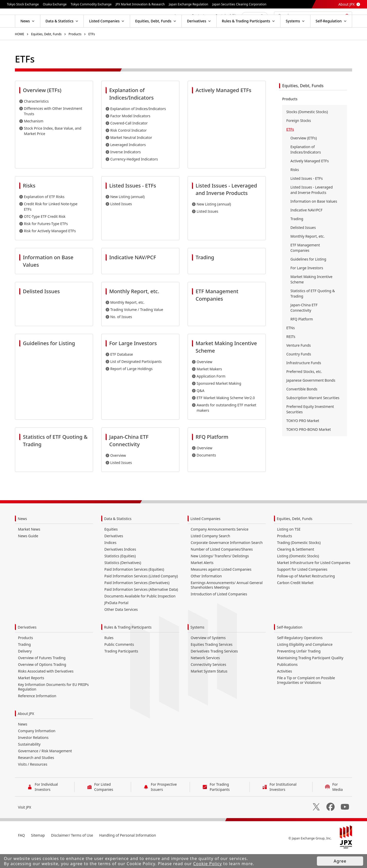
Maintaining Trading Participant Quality (310, 674)
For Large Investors (307, 284)
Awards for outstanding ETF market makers (226, 424)
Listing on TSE (289, 546)
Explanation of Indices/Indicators (138, 125)
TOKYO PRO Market (303, 437)
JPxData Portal (116, 619)
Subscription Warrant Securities (313, 414)
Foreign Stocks (299, 137)
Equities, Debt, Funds (46, 51)
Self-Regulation (290, 644)
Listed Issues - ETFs (307, 195)
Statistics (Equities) (120, 572)
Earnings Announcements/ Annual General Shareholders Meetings (227, 601)
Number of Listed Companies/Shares (222, 566)
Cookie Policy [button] (208, 864)
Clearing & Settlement (296, 566)
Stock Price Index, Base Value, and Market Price (53, 147)
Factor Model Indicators (130, 132)
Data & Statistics (118, 535)
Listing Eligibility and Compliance (305, 661)
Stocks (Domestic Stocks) (307, 128)
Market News (29, 546)
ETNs (291, 344)
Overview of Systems (208, 654)
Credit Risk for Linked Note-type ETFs (51, 223)
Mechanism (34, 137)
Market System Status (209, 688)
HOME (20, 51)
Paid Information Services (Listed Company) (141, 592)
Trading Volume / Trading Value (137, 326)
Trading (297, 235)
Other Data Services (121, 626)
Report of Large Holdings (131, 385)
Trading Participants (121, 668)
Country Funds (299, 370)
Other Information (206, 592)
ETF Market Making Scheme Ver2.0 (226, 414)
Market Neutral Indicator (131, 154)
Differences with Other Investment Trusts (53, 128)
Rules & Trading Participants (128, 644)
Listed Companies (205, 535)
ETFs (92, 51)
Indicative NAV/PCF (306, 226)
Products (75, 51)
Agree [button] (340, 861)
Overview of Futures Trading (42, 674)
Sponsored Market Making (219, 400)
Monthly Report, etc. (127, 319)
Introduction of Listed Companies (219, 610)
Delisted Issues (303, 244)
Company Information (37, 747)
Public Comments (119, 661)
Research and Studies (36, 774)
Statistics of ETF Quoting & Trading (313, 310)
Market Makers (209, 385)
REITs (291, 353)
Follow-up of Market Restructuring (306, 592)
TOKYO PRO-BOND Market (309, 446)
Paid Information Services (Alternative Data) (141, 606)
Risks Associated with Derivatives (46, 688)
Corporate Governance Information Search (227, 559)
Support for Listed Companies (302, 586)
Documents (206, 472)
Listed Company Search (210, 552)
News (22, 535)
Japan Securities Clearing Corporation (239, 4)
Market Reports (31, 694)
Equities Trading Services (212, 661)
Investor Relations (33, 754)
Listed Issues (121, 220)
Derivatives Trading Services (214, 668)
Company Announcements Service (220, 546)
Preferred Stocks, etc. (304, 388)
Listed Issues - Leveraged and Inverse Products (312, 206)
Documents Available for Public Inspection (140, 612)
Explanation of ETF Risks (44, 213)
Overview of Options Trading (42, 681)
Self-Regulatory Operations (300, 654)
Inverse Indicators (126, 168)
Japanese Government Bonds (311, 397)
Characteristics (36, 118)
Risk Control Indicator (129, 147)
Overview (204, 378)
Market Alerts (202, 579)
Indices (110, 559)
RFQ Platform (302, 335)
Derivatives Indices (120, 566)
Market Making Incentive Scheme (311, 296)
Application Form (211, 393)
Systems (197, 644)
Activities (285, 688)
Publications (287, 681)
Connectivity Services (208, 681)
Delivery (25, 668)
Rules (109, 654)
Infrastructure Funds (304, 379)
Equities (111, 546)
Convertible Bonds (302, 405)
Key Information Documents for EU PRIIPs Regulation (53, 703)
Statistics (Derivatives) (123, 579)
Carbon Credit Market (295, 599)
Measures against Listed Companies (221, 586)
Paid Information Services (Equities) (134, 586)
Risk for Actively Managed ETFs (50, 247)
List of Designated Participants (136, 378)
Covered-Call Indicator (129, 140)
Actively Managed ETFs (310, 177)
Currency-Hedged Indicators (134, 176)
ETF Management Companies (305, 264)
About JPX (346, 4)
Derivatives (114, 552)
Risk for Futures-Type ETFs (46, 240)
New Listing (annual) (127, 213)
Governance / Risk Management (45, 767)
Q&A (200, 407)
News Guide (28, 552)
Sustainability (29, 761)
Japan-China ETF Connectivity (304, 324)
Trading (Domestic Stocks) (299, 559)
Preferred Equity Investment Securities (310, 426)
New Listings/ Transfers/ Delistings (220, 572)
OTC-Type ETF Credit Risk (45, 233)
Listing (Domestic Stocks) (298, 572)
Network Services (205, 674)
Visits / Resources (33, 781)
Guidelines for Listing (308, 276)
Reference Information (37, 712)
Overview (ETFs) (304, 154)
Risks (295, 186)
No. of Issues (121, 333)
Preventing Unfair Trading (299, 668)
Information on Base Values (314, 218)
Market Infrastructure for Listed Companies (314, 579)
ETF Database (122, 371)
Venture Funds (299, 362)
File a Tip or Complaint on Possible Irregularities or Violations (306, 697)
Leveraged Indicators (128, 161)
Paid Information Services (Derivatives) (137, 599)
